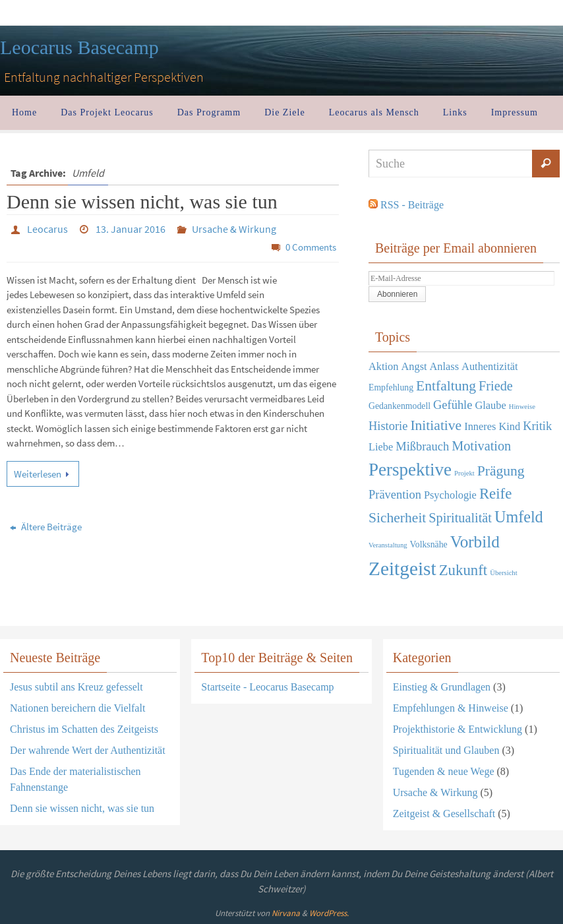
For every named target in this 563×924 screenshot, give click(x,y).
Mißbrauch (422, 447)
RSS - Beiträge (412, 205)
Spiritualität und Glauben (446, 750)
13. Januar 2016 (131, 229)
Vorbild (475, 542)
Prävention (395, 495)
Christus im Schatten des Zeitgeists (84, 729)
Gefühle (453, 405)
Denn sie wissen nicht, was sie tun (142, 201)
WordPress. (329, 913)
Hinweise (522, 407)
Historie (388, 426)
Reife (495, 494)
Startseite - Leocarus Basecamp (267, 687)
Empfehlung (391, 387)
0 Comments (311, 247)
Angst (414, 366)
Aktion (383, 366)
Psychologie (450, 495)
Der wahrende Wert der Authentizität (88, 750)
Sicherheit (397, 518)
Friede (496, 386)
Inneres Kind (492, 426)
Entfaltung (446, 386)
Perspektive (410, 470)
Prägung (501, 471)
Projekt (464, 473)
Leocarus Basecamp (79, 47)
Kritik (537, 426)
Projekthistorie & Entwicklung (458, 729)
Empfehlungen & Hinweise (451, 708)
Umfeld (519, 517)
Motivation (481, 446)
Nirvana (286, 913)
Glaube (490, 405)
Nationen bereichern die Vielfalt (77, 708)
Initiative (436, 425)
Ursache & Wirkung (234, 229)
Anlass (445, 366)
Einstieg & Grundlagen (442, 687)
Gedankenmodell (400, 406)
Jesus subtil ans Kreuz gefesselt (76, 687)
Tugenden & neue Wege (444, 771)
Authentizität (489, 366)
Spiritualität (460, 518)
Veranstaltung (388, 545)
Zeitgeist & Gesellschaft (444, 814)
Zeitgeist (402, 569)
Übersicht (503, 573)
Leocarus (47, 229)
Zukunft (463, 570)
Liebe (381, 447)
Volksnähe (429, 544)
